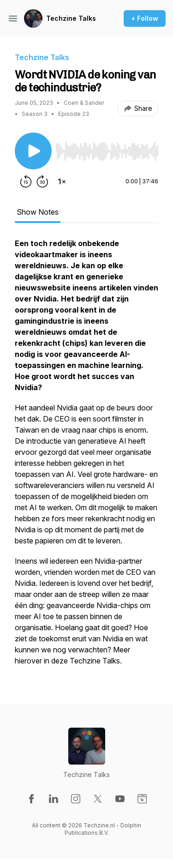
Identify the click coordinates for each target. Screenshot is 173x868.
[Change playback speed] (62, 181)
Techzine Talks (71, 18)
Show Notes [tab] (38, 212)
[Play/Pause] (33, 151)
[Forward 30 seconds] (42, 181)
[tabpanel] (86, 457)
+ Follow (145, 18)
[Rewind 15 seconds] (26, 181)
